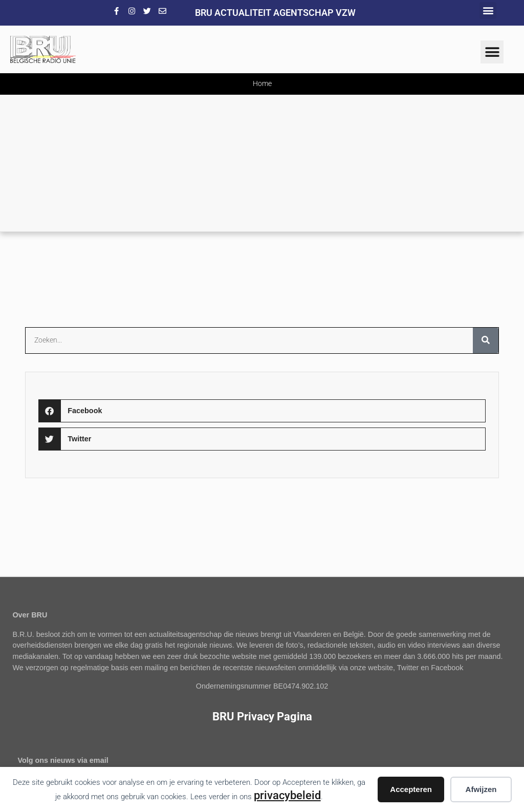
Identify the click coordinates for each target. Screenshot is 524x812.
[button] (488, 10)
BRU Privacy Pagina (262, 716)
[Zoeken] (486, 340)
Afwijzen (481, 789)
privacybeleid (287, 795)
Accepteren (411, 789)
